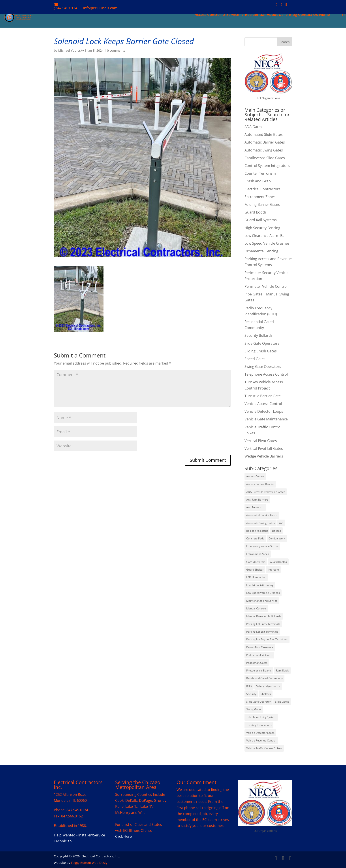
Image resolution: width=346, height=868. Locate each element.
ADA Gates (253, 127)
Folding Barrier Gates (262, 204)
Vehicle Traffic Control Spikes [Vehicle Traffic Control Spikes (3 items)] (264, 748)
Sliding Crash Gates (261, 351)
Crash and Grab (258, 181)
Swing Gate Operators (263, 367)
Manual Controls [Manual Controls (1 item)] (256, 608)
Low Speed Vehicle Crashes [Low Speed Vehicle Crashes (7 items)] (263, 593)
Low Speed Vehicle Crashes (267, 243)
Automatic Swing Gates (264, 150)
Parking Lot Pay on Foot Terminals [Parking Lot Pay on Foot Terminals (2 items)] (267, 639)
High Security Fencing (262, 228)
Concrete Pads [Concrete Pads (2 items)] (255, 538)
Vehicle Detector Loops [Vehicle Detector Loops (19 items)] (260, 733)
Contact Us (307, 15)
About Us (275, 15)
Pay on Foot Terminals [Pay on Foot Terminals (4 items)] (260, 647)
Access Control (207, 15)
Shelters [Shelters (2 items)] (266, 694)
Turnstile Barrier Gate (263, 396)
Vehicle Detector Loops (264, 411)
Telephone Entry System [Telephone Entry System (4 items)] (261, 717)
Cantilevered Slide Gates (265, 158)
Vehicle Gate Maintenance (266, 419)
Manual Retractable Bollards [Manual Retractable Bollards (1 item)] (264, 616)
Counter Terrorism (260, 173)
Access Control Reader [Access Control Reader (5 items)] (260, 484)
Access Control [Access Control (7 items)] (255, 476)
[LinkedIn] (281, 6)
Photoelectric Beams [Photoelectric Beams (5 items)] (259, 670)
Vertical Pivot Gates (261, 441)
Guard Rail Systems (261, 220)
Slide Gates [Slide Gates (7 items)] (282, 702)
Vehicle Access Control (263, 404)
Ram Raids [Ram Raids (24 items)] (282, 670)
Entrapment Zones (260, 197)
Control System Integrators (267, 166)
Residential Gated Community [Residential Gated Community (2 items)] (264, 678)
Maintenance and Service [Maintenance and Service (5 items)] (262, 601)
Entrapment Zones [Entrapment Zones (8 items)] (258, 554)
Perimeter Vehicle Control (266, 286)
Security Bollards (259, 335)
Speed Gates (255, 359)
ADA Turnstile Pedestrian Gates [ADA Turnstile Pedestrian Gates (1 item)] (266, 492)
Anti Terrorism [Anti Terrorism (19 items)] (255, 507)
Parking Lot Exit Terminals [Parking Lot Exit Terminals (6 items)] (262, 632)
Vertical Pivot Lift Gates (264, 448)
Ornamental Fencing (261, 251)
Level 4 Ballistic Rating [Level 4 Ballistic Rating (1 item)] (260, 585)
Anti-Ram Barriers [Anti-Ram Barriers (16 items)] (257, 500)
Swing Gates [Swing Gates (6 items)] (254, 709)
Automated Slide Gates (264, 134)
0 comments (116, 50)
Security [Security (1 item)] (251, 694)
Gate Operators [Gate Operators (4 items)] (256, 562)
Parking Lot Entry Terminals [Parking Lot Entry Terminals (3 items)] (263, 624)
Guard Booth (255, 212)
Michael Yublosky (71, 50)
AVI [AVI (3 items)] (281, 523)
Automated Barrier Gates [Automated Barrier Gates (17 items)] (262, 515)
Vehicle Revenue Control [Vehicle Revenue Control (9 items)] (261, 740)
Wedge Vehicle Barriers (264, 456)
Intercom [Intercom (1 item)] (273, 570)
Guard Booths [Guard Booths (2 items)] (278, 562)
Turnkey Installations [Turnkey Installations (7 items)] (259, 725)
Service (232, 15)
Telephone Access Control (266, 374)
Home (324, 15)
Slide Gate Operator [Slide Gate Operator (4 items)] (259, 702)
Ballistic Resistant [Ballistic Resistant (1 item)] (257, 531)
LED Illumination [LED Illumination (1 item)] (256, 577)
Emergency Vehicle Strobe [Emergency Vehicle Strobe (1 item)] (262, 546)
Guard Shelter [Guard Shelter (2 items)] (255, 570)
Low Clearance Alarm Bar (265, 236)
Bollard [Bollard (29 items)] (276, 531)
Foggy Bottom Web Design (90, 863)
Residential (255, 15)
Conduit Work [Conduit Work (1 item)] (277, 538)
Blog (292, 15)
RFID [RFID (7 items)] (249, 686)
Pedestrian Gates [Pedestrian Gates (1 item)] (257, 663)
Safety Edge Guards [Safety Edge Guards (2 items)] (268, 686)
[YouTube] (286, 6)
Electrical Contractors (262, 189)
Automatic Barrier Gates (265, 142)
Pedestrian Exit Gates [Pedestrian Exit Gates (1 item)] (259, 655)
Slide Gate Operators (262, 343)
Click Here (123, 836)
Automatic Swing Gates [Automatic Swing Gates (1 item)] (260, 523)
